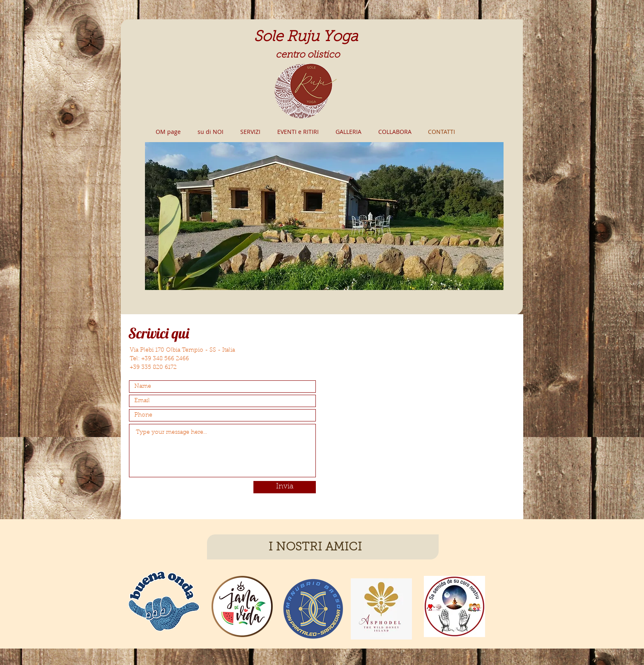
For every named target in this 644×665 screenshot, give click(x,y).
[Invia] (285, 487)
